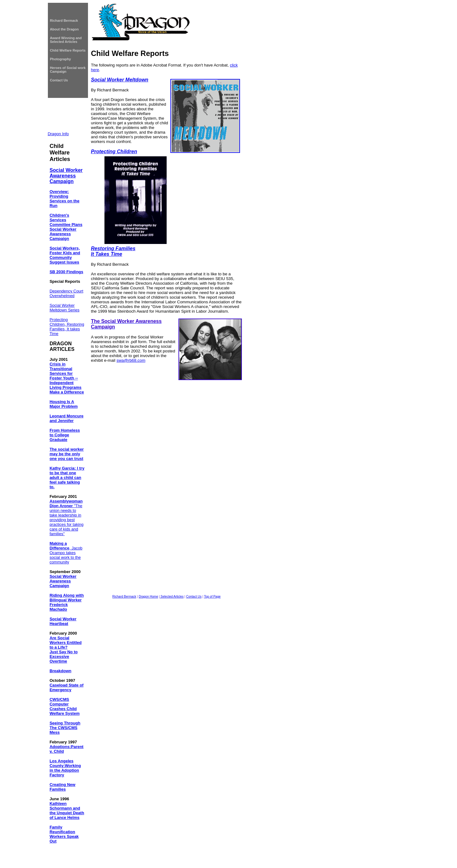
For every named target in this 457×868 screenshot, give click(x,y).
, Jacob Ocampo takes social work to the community (66, 553)
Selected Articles (172, 597)
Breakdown (60, 671)
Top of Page (212, 597)
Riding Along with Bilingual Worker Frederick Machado (67, 602)
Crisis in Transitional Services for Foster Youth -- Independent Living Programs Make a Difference (67, 378)
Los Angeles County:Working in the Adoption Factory (65, 768)
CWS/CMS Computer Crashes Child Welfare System (65, 706)
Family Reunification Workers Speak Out (64, 834)
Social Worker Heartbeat (63, 621)
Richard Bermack (64, 21)
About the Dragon (64, 29)
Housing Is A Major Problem (63, 404)
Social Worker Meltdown (120, 80)
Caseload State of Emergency (66, 687)
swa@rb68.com (131, 360)
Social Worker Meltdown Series (64, 308)
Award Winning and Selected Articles (66, 40)
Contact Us (59, 80)
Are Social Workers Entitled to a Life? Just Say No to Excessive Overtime (65, 650)
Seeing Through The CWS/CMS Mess (65, 728)
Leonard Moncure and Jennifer (66, 418)
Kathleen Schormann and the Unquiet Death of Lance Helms (67, 811)
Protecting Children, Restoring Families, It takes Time (67, 327)
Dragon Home (148, 597)
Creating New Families (62, 787)
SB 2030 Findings (66, 272)
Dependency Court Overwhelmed (66, 293)
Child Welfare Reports (68, 50)
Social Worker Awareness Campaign (66, 176)
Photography (60, 59)
